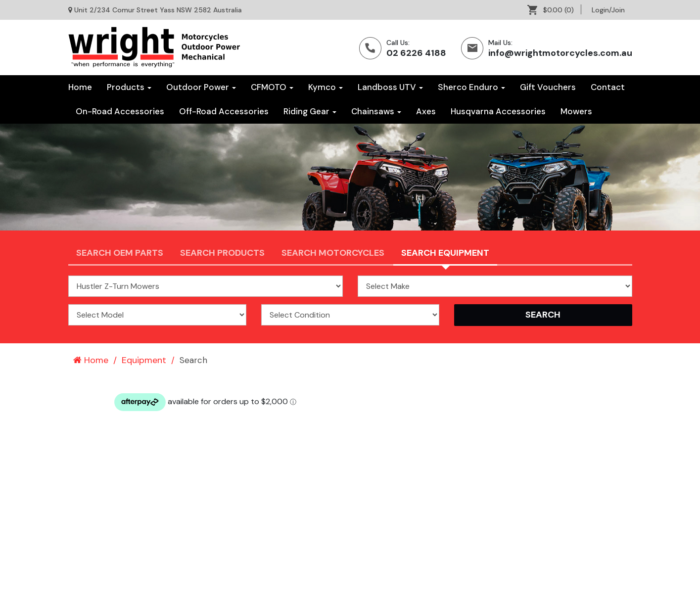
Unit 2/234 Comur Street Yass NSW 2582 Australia (158, 10)
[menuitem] (554, 10)
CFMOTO (272, 87)
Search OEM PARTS (120, 253)
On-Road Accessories (120, 111)
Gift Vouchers (548, 87)
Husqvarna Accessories (498, 111)
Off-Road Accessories (224, 111)
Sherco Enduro (471, 87)
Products (129, 87)
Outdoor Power (201, 87)
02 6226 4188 (416, 53)
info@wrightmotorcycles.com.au (560, 53)
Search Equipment (445, 253)
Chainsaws (376, 111)
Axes (426, 111)
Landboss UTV (390, 87)
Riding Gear (310, 111)
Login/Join (608, 10)
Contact (608, 87)
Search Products (222, 253)
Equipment (144, 360)
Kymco (326, 87)
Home (80, 87)
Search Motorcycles (333, 253)
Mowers (576, 111)
